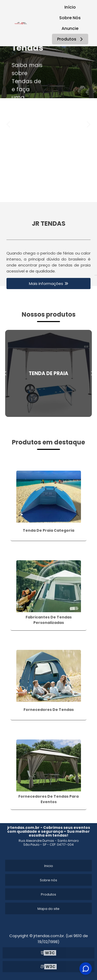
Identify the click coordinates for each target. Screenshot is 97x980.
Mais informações (46, 284)
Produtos (71, 39)
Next (88, 124)
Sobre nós (48, 880)
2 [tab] (53, 196)
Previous (9, 124)
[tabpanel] (48, 72)
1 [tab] (45, 196)
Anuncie (70, 28)
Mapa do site (48, 909)
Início (70, 7)
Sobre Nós (70, 18)
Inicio (49, 866)
